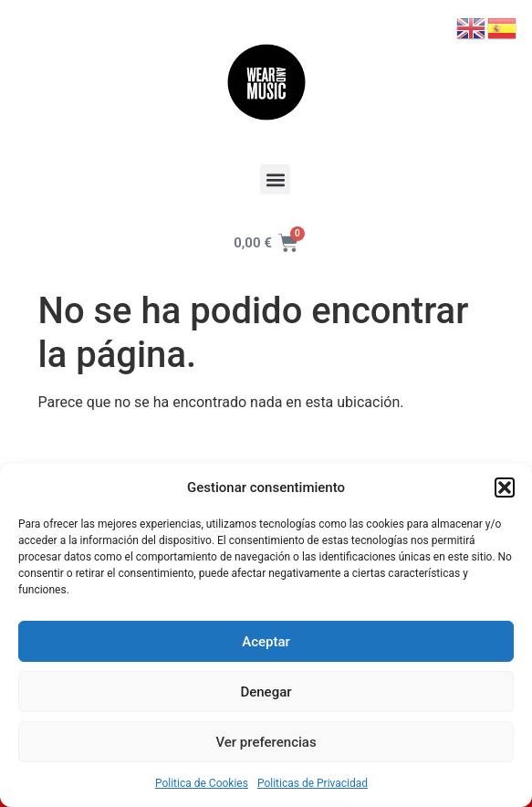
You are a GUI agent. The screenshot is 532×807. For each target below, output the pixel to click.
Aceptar (266, 642)
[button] (505, 487)
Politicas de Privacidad (313, 783)
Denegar (266, 692)
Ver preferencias (266, 742)
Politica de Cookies (202, 783)
